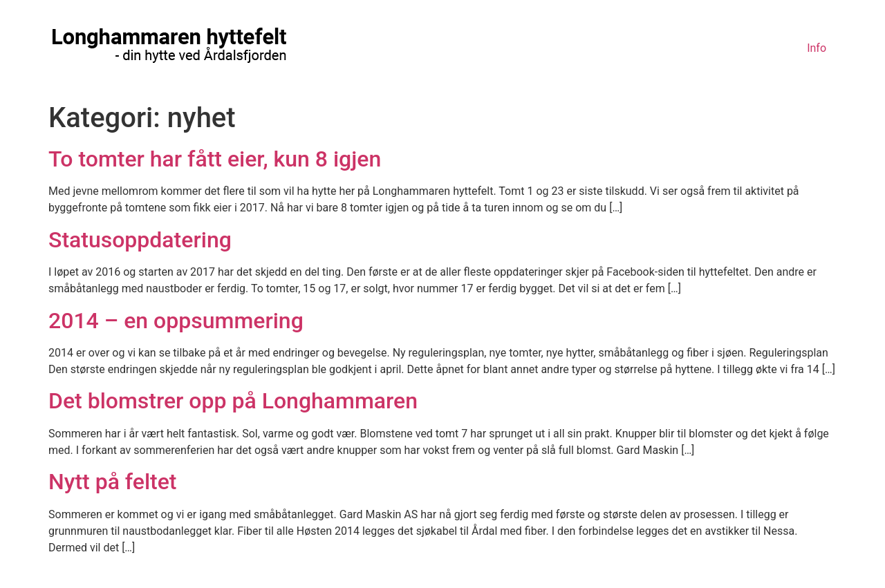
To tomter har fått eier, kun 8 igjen (215, 159)
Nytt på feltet (113, 482)
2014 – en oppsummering (176, 321)
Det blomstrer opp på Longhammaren (233, 401)
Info (817, 48)
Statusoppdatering (140, 240)
